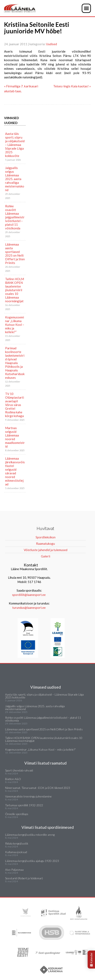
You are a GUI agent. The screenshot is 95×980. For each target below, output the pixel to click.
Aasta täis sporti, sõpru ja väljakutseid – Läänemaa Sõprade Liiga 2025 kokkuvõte (15, 145)
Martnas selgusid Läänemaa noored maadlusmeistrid (15, 437)
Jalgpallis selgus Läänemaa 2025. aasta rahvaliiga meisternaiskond (15, 179)
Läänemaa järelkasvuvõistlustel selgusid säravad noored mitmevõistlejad (15, 471)
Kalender (91, 960)
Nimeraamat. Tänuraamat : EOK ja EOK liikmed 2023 (38, 788)
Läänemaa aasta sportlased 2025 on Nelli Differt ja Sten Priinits (15, 254)
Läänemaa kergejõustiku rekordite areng (30, 835)
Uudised (51, 44)
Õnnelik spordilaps (17, 814)
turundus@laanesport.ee (29, 608)
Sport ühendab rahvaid (19, 770)
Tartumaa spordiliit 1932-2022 (24, 805)
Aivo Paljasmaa (14, 870)
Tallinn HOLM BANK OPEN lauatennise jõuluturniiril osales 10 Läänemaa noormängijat (15, 290)
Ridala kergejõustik (17, 843)
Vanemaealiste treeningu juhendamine (28, 796)
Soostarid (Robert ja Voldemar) (24, 878)
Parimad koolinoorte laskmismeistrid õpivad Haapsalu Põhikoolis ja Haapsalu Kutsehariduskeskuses (15, 363)
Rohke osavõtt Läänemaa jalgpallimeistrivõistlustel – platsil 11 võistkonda (15, 217)
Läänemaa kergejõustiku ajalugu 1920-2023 (32, 861)
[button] (86, 8)
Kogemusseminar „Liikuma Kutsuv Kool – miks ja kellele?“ (15, 325)
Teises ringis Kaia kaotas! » (72, 86)
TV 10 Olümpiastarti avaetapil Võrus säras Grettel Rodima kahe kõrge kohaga (15, 405)
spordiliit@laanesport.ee (29, 595)
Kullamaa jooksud (16, 852)
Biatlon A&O (13, 779)
